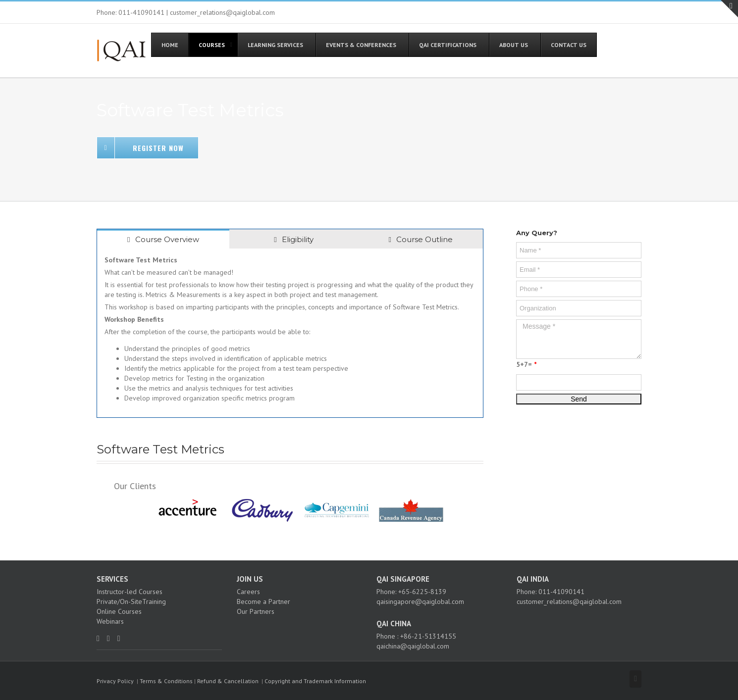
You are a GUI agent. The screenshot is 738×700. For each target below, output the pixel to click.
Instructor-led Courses (130, 592)
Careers (248, 592)
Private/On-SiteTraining (131, 601)
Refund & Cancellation (228, 681)
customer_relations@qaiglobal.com (569, 601)
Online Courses (119, 611)
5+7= (526, 364)
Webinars (110, 621)
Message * (579, 339)
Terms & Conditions (166, 681)
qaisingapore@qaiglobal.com (420, 601)
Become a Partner (264, 601)
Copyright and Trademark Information (315, 681)
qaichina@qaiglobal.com (413, 646)
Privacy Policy (115, 681)
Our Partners (256, 611)
